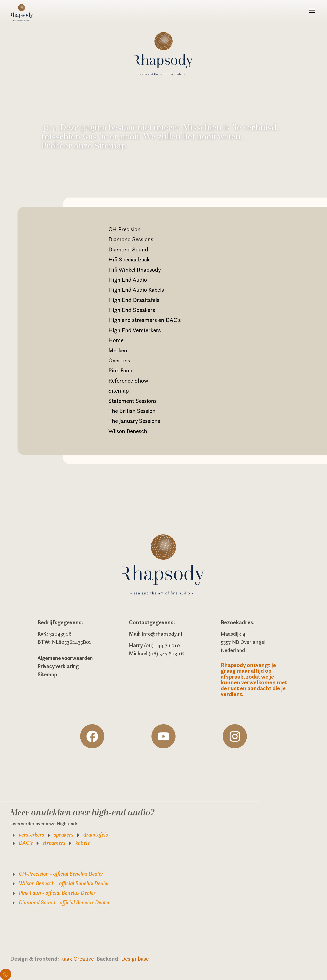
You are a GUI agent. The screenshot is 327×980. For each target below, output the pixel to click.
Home (116, 340)
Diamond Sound (128, 249)
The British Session (132, 411)
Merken (118, 350)
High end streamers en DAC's (145, 320)
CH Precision (124, 229)
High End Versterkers (135, 330)
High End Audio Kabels (136, 290)
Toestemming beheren (6, 974)
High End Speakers (132, 310)
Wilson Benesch (128, 431)
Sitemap (119, 391)
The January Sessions (134, 421)
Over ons (119, 360)
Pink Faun (120, 370)
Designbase (135, 959)
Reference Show (128, 381)
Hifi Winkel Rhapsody (135, 270)
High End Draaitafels (134, 300)
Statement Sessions (133, 401)
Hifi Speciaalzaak (129, 259)
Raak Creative (78, 959)
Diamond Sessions (131, 239)
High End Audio (128, 280)
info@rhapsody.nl (162, 634)
